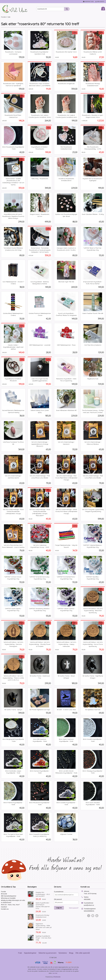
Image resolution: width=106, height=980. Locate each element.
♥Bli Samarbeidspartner (9, 896)
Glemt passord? (74, 908)
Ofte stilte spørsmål (83, 953)
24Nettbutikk (57, 977)
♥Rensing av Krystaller (8, 898)
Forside (3, 17)
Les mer (55, 973)
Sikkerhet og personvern (47, 953)
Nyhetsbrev (63, 953)
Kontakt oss (5, 909)
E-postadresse (59, 892)
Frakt (20, 953)
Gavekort (4, 907)
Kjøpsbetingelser (30, 953)
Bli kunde (4, 894)
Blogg (71, 953)
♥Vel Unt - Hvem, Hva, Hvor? (10, 905)
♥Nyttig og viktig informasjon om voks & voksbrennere (13, 901)
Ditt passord (58, 899)
